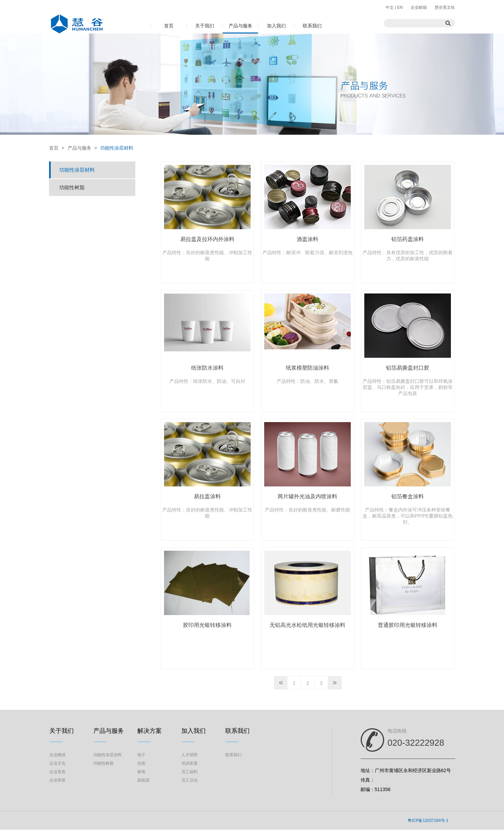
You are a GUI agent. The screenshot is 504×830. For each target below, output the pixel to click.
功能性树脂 (72, 187)
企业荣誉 (58, 780)
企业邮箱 (419, 7)
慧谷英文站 (445, 7)
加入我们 (276, 26)
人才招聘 (189, 755)
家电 (141, 772)
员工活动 (189, 780)
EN (399, 7)
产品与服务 (240, 26)
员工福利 (189, 772)
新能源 (143, 780)
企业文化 (58, 763)
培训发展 (189, 763)
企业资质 (58, 772)
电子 (141, 755)
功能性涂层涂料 (108, 755)
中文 (390, 7)
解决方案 (150, 731)
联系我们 (312, 26)
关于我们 (205, 26)
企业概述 (58, 755)
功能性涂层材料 (117, 148)
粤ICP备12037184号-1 (428, 821)
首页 (169, 26)
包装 (141, 763)
